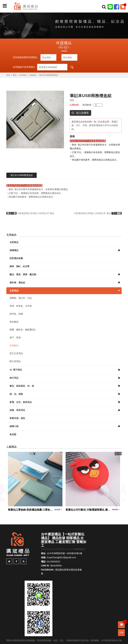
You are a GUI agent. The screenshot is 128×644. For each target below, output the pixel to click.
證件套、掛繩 (16, 314)
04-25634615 (54, 562)
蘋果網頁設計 (80, 549)
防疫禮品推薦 (16, 258)
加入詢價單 (82, 113)
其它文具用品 (16, 353)
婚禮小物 (14, 426)
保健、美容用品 (17, 410)
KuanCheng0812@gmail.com (62, 557)
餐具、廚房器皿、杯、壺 (22, 386)
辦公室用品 (15, 361)
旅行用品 (14, 378)
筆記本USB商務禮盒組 (22, 175)
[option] (35, 120)
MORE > (58, 510)
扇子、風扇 (15, 337)
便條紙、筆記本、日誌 (21, 298)
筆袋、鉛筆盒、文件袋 (21, 306)
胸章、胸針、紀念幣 (20, 266)
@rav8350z (56, 566)
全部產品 (14, 242)
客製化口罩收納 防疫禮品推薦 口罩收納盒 (30, 510)
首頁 (8, 75)
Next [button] (60, 120)
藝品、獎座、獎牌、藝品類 (23, 274)
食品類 (13, 434)
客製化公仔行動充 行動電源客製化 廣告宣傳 (88, 510)
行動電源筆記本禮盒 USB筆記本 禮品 (30, 213)
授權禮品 (14, 250)
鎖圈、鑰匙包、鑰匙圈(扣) (22, 330)
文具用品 (23, 75)
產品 (15, 75)
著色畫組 (14, 322)
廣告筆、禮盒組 (17, 283)
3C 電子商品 (16, 370)
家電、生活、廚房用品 (21, 402)
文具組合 (33, 75)
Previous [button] (10, 120)
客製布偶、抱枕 (17, 418)
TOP (121, 633)
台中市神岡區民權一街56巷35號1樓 (65, 553)
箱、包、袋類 (16, 394)
